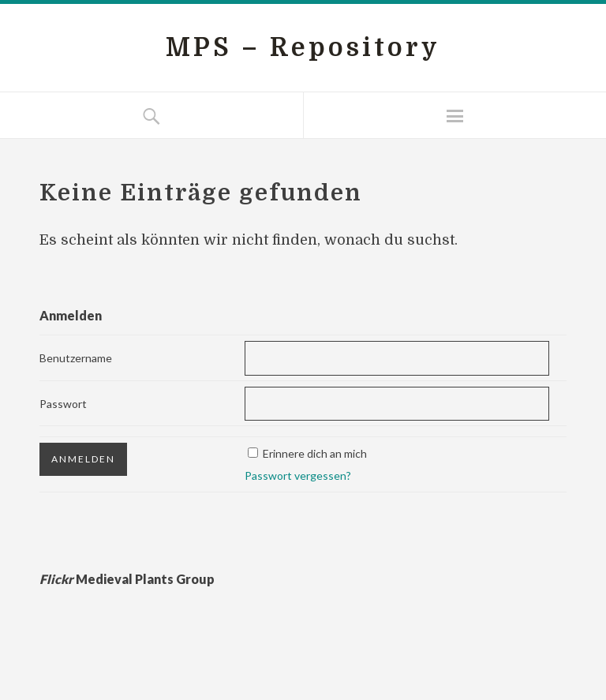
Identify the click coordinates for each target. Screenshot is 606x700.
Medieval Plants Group (127, 579)
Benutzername (76, 358)
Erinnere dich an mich (315, 453)
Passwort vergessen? (298, 475)
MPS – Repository (303, 48)
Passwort (63, 404)
